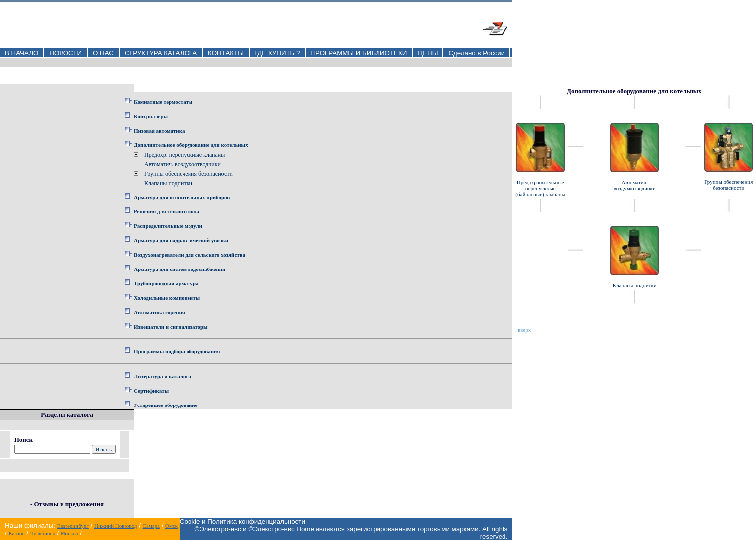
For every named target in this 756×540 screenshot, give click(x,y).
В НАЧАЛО (22, 53)
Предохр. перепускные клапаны (185, 155)
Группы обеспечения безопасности (189, 174)
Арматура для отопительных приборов (182, 197)
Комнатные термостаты (163, 102)
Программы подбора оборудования (177, 351)
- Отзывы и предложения (67, 504)
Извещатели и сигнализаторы (171, 327)
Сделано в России (476, 53)
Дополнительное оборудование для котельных (191, 145)
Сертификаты (151, 391)
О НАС (103, 53)
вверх (522, 330)
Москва (69, 533)
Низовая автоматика (159, 131)
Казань (16, 533)
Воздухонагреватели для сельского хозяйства (189, 255)
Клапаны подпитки (168, 183)
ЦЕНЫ (428, 53)
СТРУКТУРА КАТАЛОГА (161, 53)
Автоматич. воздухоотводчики (183, 164)
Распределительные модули (168, 226)
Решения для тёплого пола (167, 211)
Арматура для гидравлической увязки (181, 240)
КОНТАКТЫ (226, 53)
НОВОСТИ (65, 53)
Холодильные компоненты (167, 298)
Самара (151, 526)
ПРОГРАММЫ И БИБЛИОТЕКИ (359, 53)
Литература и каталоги (163, 376)
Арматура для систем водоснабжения (180, 269)
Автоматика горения (159, 312)
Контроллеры (151, 116)
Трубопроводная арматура (166, 283)
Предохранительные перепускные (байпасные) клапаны (540, 188)
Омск (171, 526)
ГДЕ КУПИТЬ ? (277, 53)
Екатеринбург (73, 526)
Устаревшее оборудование (166, 405)
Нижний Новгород (116, 526)
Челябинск (43, 533)
